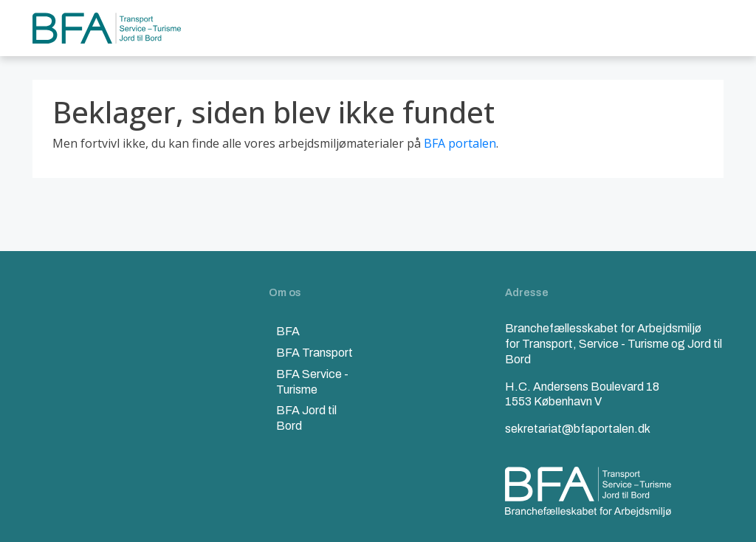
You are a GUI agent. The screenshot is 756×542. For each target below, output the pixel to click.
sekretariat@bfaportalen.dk (578, 429)
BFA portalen (460, 143)
